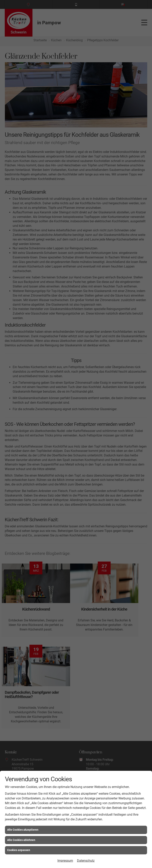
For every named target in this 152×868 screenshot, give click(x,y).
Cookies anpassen (19, 850)
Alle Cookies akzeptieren (23, 830)
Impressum (65, 861)
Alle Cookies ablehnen (21, 840)
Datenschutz (86, 861)
